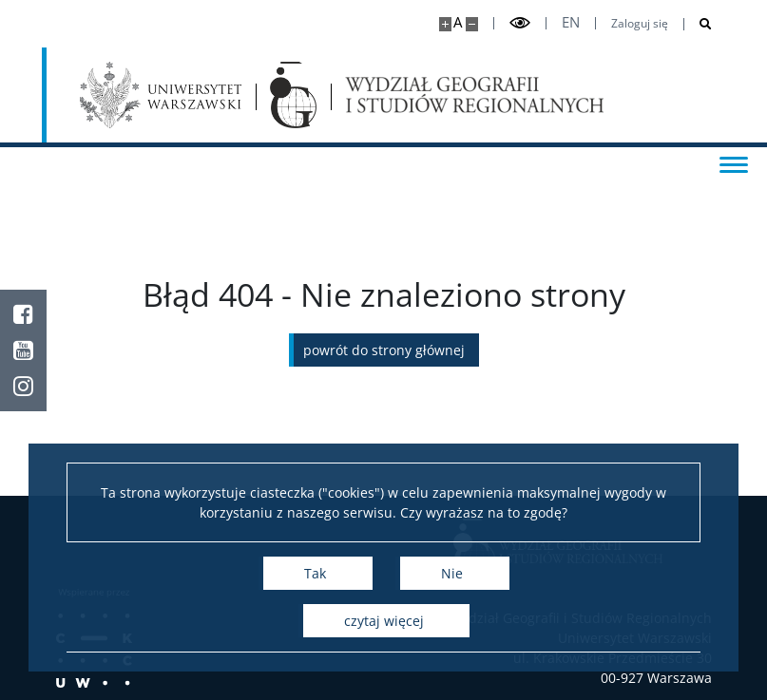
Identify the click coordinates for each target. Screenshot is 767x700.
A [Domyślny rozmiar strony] (458, 22)
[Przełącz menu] (734, 163)
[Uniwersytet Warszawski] (161, 95)
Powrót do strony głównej (384, 350)
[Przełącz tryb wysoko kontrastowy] (520, 23)
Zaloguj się (640, 24)
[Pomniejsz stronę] (472, 24)
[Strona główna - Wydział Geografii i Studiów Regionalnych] (293, 95)
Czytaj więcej (384, 621)
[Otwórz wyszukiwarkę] (698, 24)
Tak (315, 573)
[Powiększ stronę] (445, 24)
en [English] (571, 22)
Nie (452, 573)
